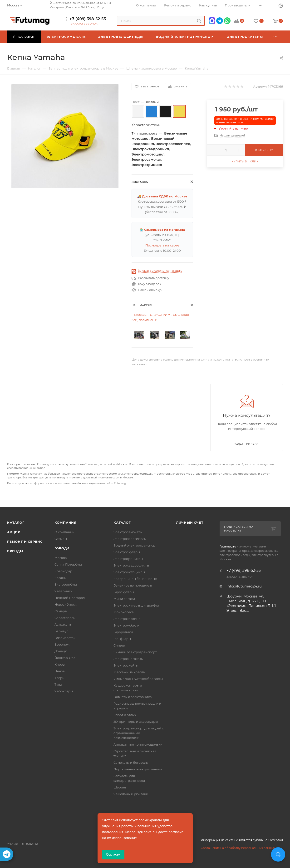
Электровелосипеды (130, 539)
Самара (61, 611)
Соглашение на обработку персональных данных (238, 848)
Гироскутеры (124, 592)
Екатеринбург (66, 584)
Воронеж (62, 644)
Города (62, 548)
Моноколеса (124, 612)
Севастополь (65, 618)
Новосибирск (66, 604)
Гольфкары (122, 639)
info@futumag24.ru (244, 586)
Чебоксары (64, 691)
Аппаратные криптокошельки (138, 744)
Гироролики (123, 632)
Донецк (61, 651)
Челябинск (64, 591)
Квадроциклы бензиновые (135, 579)
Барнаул (61, 631)
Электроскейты (126, 665)
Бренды (15, 551)
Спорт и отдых (125, 715)
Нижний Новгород (70, 598)
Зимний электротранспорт (135, 652)
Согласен (113, 854)
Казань (60, 578)
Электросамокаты (128, 532)
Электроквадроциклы (131, 565)
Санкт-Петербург (69, 564)
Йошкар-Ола (65, 658)
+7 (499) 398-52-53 (88, 19)
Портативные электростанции (138, 769)
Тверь (59, 678)
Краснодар (63, 571)
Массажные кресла (129, 672)
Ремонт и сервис (25, 542)
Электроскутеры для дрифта (136, 605)
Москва (61, 558)
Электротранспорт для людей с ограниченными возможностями (139, 733)
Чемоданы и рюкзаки (131, 794)
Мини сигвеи (124, 599)
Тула (58, 684)
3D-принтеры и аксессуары (136, 722)
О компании (64, 532)
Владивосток (65, 638)
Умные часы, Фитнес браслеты (138, 679)
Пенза (60, 671)
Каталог (16, 522)
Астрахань (63, 624)
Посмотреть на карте (162, 245)
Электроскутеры (127, 552)
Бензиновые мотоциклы (133, 585)
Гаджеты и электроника (133, 697)
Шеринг (120, 787)
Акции (14, 532)
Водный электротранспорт (135, 545)
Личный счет (190, 522)
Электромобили (126, 625)
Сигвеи (119, 645)
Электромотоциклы (129, 572)
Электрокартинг (127, 619)
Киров (60, 664)
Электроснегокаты (128, 659)
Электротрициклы (128, 559)
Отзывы (61, 539)
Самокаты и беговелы (131, 763)
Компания (66, 522)
